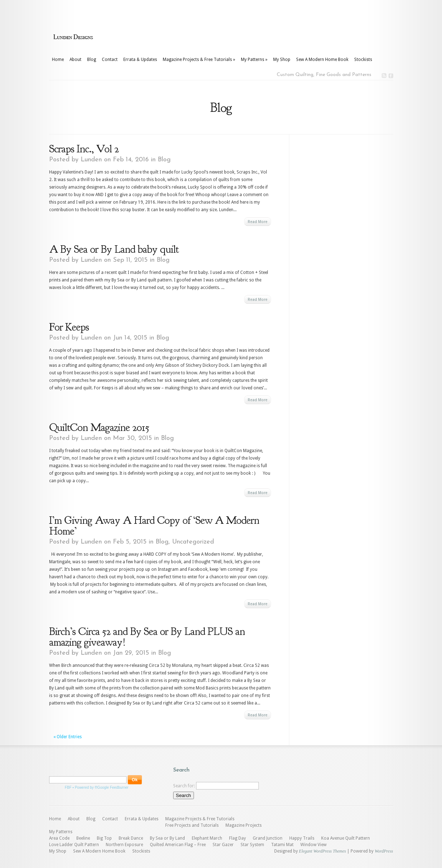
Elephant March (207, 838)
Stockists (363, 60)
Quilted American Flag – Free (178, 845)
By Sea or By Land (167, 838)
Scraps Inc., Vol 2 (84, 149)
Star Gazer (223, 845)
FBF (68, 788)
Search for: (184, 786)
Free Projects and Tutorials (192, 825)
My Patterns (254, 60)
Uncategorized (193, 542)
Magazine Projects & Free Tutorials (199, 60)
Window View (313, 845)
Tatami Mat (282, 845)
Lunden (91, 160)
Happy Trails (302, 838)
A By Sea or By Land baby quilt (114, 249)
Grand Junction (268, 838)
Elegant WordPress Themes (322, 851)
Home (58, 60)
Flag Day (237, 838)
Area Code (59, 838)
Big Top (104, 838)
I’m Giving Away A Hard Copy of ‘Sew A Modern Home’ (154, 526)
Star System (252, 845)
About (75, 60)
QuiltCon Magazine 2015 (99, 427)
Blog (92, 60)
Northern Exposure (124, 845)
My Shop (282, 60)
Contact (110, 60)
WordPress (384, 851)
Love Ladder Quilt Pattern (74, 845)
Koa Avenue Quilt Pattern (346, 838)
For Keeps (69, 327)
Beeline (83, 838)
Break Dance (131, 838)
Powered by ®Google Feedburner (102, 788)
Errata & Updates (140, 60)
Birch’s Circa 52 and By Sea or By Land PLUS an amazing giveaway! (147, 637)
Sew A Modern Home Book (322, 60)
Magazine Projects (244, 825)
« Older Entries (68, 737)
